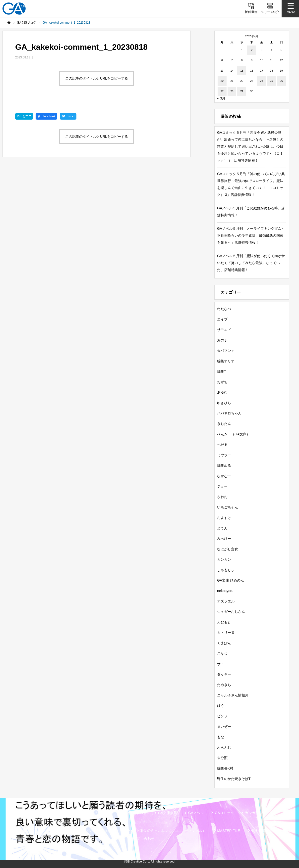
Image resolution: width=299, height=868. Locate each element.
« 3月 (221, 98)
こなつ (222, 653)
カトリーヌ (226, 633)
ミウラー (224, 455)
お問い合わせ (144, 839)
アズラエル (226, 601)
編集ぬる (224, 465)
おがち (222, 382)
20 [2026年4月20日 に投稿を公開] (222, 81)
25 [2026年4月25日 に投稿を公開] (271, 81)
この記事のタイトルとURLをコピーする (97, 78)
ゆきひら (224, 403)
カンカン (224, 559)
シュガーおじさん (231, 612)
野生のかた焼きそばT (234, 779)
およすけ (224, 518)
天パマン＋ (226, 351)
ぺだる (222, 445)
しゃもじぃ (226, 570)
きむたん (224, 424)
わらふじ (224, 747)
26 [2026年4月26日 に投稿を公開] (281, 81)
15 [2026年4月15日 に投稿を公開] (242, 71)
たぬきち (224, 685)
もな (221, 737)
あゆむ (222, 392)
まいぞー (224, 727)
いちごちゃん (228, 507)
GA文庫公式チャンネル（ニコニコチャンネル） (169, 831)
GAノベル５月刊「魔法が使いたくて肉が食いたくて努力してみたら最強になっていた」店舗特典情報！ (251, 263)
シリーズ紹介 (103, 813)
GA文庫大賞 (168, 813)
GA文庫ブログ (135, 813)
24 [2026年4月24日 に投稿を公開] (262, 81)
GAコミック (224, 813)
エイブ (222, 319)
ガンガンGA (254, 813)
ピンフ (222, 716)
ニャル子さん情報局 (233, 695)
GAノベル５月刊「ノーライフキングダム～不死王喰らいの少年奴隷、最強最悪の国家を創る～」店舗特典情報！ (251, 235)
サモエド (224, 330)
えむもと (224, 622)
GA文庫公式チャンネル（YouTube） (91, 831)
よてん (222, 528)
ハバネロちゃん (229, 413)
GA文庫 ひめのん (231, 580)
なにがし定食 (228, 549)
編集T (222, 371)
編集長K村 (225, 768)
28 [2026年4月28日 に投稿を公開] (232, 91)
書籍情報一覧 (70, 813)
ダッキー (224, 674)
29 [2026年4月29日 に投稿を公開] (242, 91)
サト (221, 664)
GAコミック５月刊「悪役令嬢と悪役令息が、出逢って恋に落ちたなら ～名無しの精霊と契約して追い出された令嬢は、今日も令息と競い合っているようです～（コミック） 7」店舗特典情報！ (250, 146)
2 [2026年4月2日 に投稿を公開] (252, 50)
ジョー (222, 486)
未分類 (222, 758)
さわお (222, 497)
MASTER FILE (229, 831)
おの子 (222, 340)
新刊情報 (42, 813)
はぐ (221, 706)
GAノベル (196, 813)
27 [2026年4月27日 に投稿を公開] (222, 91)
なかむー (224, 476)
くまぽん (224, 643)
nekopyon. (225, 591)
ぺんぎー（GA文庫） (234, 434)
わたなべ (224, 309)
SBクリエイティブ (37, 831)
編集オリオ (226, 361)
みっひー (224, 539)
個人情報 (258, 831)
